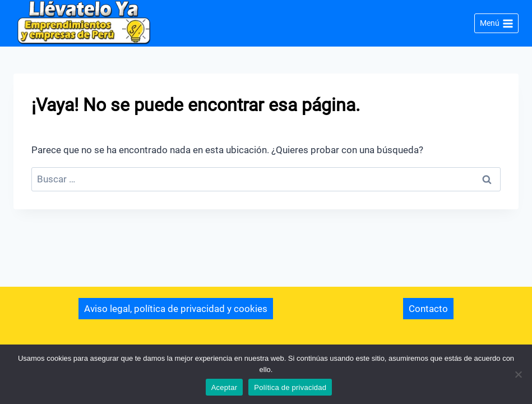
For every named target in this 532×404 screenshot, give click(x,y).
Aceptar (225, 387)
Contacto (428, 309)
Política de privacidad (290, 387)
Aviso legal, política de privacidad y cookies (176, 309)
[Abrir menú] (496, 24)
